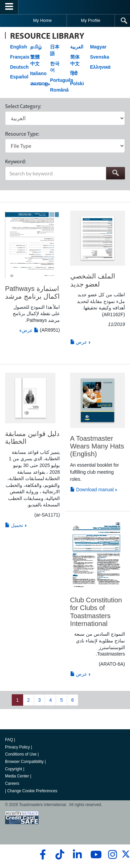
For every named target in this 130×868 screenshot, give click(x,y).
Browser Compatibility (24, 762)
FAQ (9, 740)
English (19, 47)
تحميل (14, 525)
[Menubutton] (9, 7)
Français (20, 57)
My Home (42, 20)
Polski (77, 84)
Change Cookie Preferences (32, 791)
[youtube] (95, 855)
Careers (12, 783)
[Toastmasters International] (65, 7)
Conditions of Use (21, 754)
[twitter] (126, 857)
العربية (77, 47)
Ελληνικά (100, 67)
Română (59, 90)
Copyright (14, 769)
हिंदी (74, 73)
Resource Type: (22, 134)
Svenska (100, 57)
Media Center (17, 776)
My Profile (91, 20)
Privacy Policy (17, 747)
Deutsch (19, 67)
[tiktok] (60, 855)
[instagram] (112, 855)
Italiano (38, 73)
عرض (30, 330)
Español (19, 77)
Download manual (92, 490)
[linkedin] (77, 855)
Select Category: (23, 106)
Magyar (98, 47)
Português (62, 80)
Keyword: (16, 161)
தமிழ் (36, 47)
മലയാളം (40, 84)
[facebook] (42, 855)
